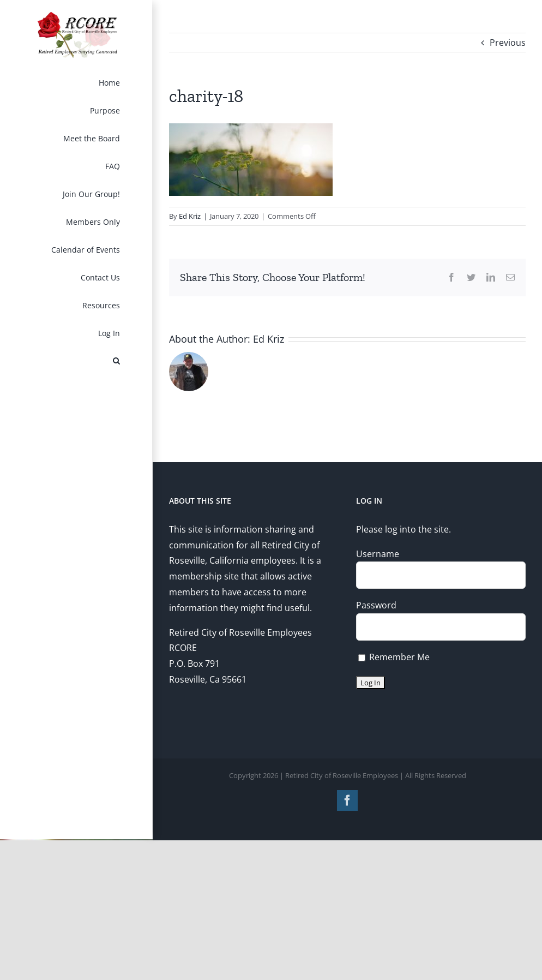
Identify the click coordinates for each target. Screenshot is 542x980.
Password (376, 605)
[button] (76, 361)
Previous (508, 43)
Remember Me (394, 657)
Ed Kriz (190, 216)
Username (378, 554)
